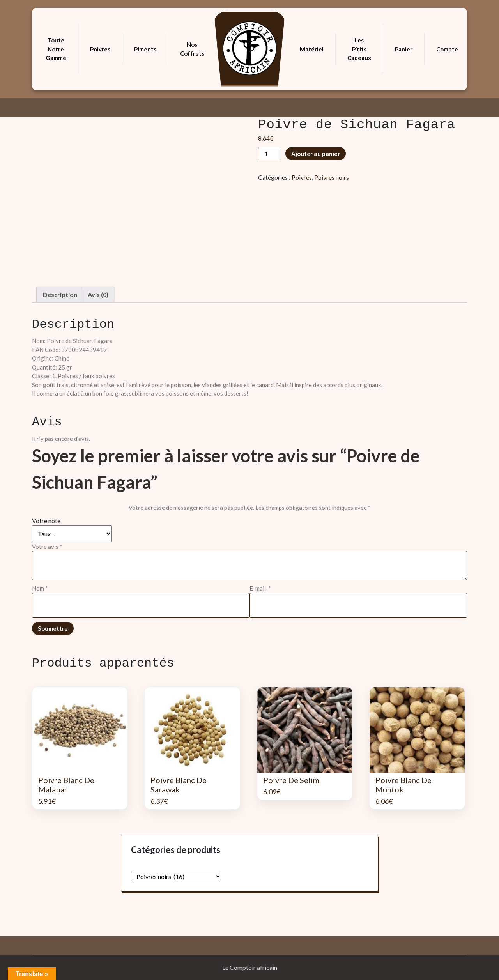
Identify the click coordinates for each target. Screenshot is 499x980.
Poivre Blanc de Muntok (403, 785)
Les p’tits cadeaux (359, 49)
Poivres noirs (332, 177)
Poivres (100, 49)
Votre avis (47, 547)
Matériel (312, 49)
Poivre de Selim (291, 780)
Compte (447, 49)
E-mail (260, 588)
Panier (404, 49)
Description (60, 295)
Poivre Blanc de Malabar (66, 785)
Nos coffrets (192, 49)
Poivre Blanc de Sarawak (179, 785)
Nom (40, 588)
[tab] (60, 295)
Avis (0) (98, 295)
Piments (145, 49)
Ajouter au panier (316, 154)
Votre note (46, 521)
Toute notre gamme (56, 49)
